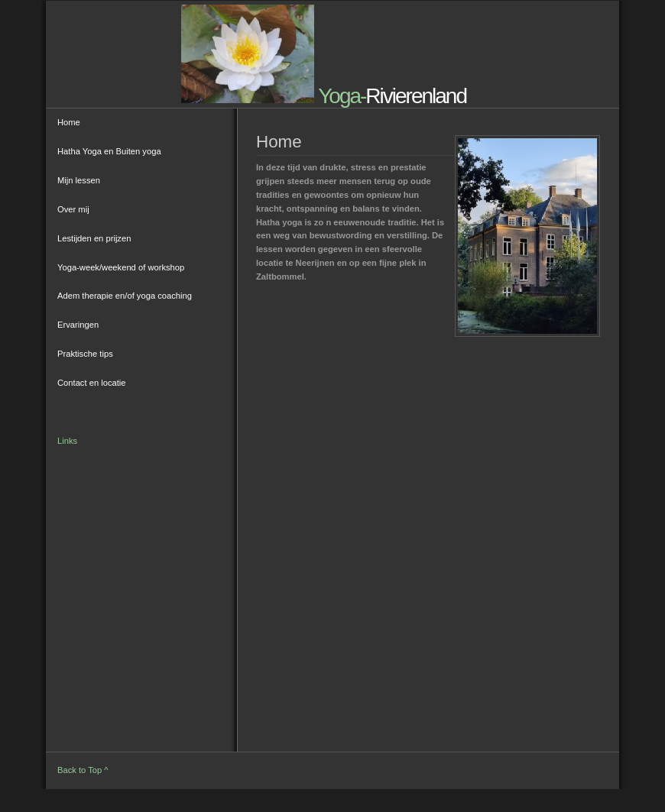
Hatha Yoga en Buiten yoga (109, 151)
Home (69, 122)
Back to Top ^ (83, 770)
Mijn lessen (79, 180)
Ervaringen (78, 325)
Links (67, 441)
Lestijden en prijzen (94, 238)
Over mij (73, 209)
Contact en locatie (92, 383)
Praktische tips (85, 354)
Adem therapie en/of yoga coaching (125, 296)
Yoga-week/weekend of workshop (121, 267)
